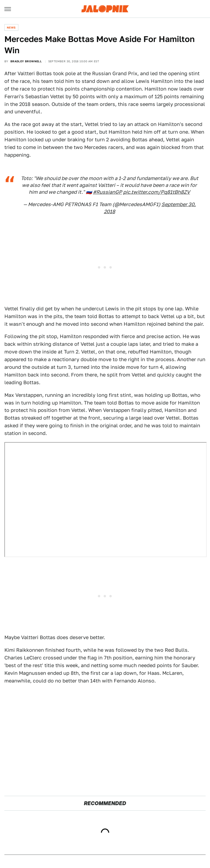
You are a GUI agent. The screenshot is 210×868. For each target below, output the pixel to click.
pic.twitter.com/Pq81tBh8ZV (157, 192)
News (11, 27)
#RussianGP (107, 192)
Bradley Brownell (26, 61)
